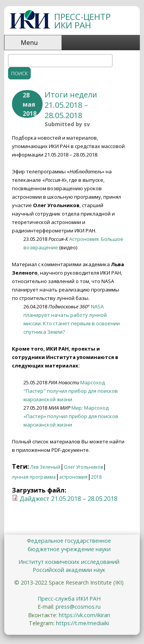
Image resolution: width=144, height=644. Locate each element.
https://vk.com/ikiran (84, 615)
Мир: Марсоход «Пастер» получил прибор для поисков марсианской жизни (71, 416)
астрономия (73, 477)
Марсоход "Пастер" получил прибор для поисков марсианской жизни (71, 391)
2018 (96, 477)
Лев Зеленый (45, 467)
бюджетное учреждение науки (69, 549)
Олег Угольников (83, 467)
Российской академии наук (69, 570)
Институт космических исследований (69, 562)
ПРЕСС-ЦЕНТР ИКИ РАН (82, 21)
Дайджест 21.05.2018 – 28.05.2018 (69, 499)
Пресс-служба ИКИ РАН (69, 599)
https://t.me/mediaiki (83, 623)
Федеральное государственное (69, 541)
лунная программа (34, 477)
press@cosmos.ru (78, 607)
